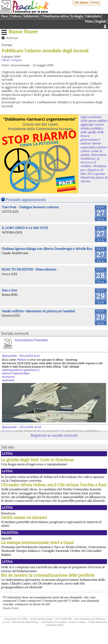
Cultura (15, 16)
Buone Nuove (23, 32)
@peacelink (9, 356)
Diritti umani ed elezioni (24, 517)
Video (89, 21)
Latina (7, 453)
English (101, 21)
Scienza (12, 38)
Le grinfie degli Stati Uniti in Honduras (37, 460)
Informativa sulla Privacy (25, 622)
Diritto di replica (77, 622)
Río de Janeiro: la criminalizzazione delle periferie (48, 575)
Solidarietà (31, 16)
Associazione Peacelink (31, 340)
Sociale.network (15, 333)
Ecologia (77, 16)
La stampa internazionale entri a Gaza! (38, 542)
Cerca (94, 2)
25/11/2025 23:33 (30, 427)
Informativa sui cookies (54, 622)
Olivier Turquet (12, 60)
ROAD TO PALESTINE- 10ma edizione (29, 269)
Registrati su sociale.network (54, 435)
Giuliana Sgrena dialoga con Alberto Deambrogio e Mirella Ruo (47, 249)
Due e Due (10, 290)
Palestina (10, 532)
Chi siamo (81, 2)
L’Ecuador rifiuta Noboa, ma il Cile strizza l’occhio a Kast (54, 485)
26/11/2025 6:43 (29, 356)
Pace (5, 16)
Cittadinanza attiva (55, 16)
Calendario (93, 16)
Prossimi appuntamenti (26, 200)
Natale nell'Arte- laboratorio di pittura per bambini (38, 311)
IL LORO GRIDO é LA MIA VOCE (25, 228)
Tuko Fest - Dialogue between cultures (30, 207)
